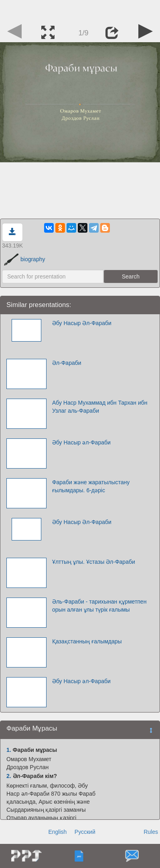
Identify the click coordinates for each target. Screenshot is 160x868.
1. (9, 750)
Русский (85, 832)
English (57, 832)
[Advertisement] (80, 10)
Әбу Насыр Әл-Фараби (82, 323)
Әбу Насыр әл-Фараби (81, 442)
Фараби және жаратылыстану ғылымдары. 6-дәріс (91, 486)
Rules (151, 832)
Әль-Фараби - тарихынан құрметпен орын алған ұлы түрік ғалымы (99, 606)
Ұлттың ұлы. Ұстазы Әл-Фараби (94, 562)
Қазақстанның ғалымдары (87, 641)
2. (9, 776)
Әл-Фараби (67, 363)
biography (25, 259)
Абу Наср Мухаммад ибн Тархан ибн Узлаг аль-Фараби (100, 407)
